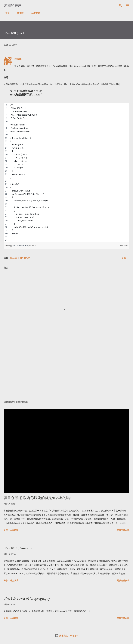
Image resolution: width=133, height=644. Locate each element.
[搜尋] (120, 5)
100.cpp (9, 245)
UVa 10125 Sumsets (18, 548)
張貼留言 (15, 580)
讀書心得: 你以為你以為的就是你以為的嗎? (37, 498)
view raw (124, 245)
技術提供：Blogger (66, 636)
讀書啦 (19, 13)
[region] (66, 173)
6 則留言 (14, 530)
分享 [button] (124, 258)
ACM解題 (34, 13)
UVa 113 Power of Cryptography (27, 598)
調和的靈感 (13, 5)
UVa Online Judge (20, 258)
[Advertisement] (66, 370)
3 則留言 (14, 618)
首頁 (6, 13)
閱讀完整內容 (123, 530)
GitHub (33, 245)
